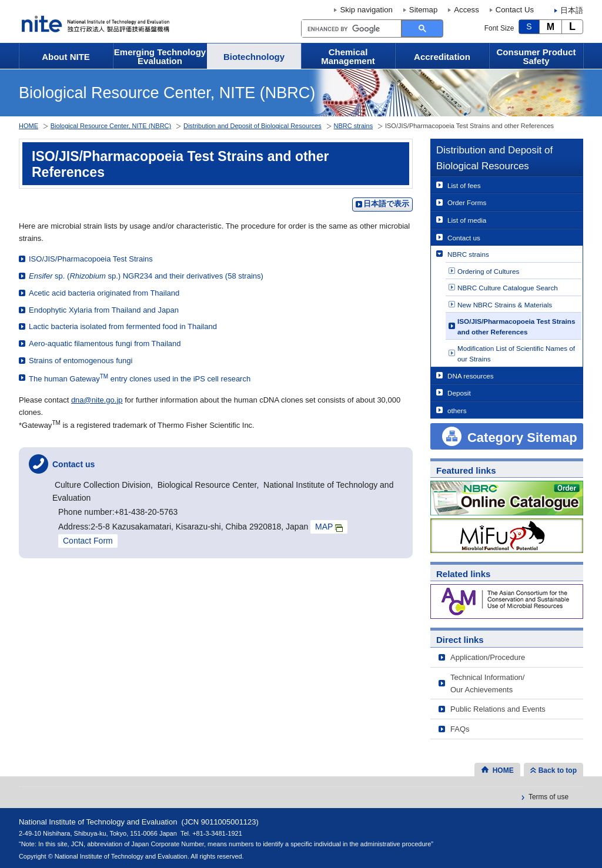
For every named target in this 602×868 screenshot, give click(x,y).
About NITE (66, 57)
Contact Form (88, 541)
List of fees (464, 185)
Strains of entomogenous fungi (81, 361)
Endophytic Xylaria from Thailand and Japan (104, 310)
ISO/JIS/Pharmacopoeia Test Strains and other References (516, 326)
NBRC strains (468, 254)
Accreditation (442, 57)
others (457, 410)
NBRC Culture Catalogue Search (508, 288)
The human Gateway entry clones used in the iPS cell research (140, 378)
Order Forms (467, 202)
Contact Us (515, 10)
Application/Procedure (488, 657)
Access (466, 10)
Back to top (558, 770)
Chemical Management (348, 56)
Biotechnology (254, 57)
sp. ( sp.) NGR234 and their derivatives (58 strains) (146, 276)
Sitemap (423, 10)
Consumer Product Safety (536, 56)
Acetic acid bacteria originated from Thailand (104, 293)
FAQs (460, 729)
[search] (350, 29)
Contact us (464, 238)
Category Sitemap (522, 438)
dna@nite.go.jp (97, 400)
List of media (467, 220)
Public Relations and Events (498, 709)
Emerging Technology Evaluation (160, 56)
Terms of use (549, 797)
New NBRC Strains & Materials (505, 305)
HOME (29, 126)
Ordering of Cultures (488, 271)
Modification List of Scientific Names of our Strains (516, 353)
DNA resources (471, 376)
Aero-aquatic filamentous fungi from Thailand (105, 343)
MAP (329, 527)
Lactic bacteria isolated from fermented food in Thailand (123, 326)
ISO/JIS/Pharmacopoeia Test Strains (91, 259)
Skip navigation (366, 10)
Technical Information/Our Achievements (487, 683)
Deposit (459, 393)
